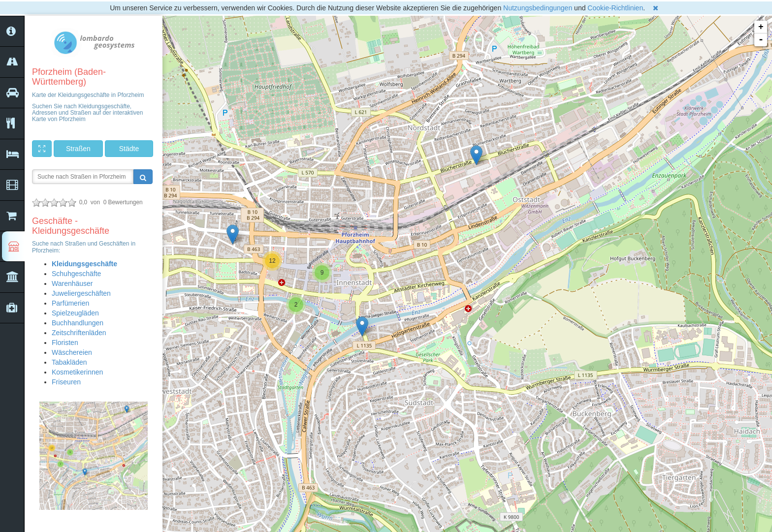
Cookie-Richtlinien (615, 8)
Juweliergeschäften (81, 293)
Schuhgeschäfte (76, 274)
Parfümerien (70, 303)
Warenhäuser (72, 283)
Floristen (65, 343)
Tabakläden (69, 362)
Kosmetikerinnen (77, 372)
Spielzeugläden (75, 313)
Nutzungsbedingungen (538, 8)
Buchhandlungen (78, 323)
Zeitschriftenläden (79, 333)
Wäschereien (72, 352)
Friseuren (66, 382)
